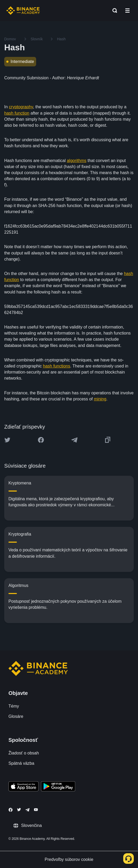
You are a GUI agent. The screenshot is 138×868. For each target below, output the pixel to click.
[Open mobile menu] (127, 11)
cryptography (21, 107)
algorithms (77, 161)
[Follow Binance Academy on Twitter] (19, 810)
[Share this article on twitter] (7, 440)
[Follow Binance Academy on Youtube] (36, 810)
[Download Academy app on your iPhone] (24, 787)
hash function (17, 113)
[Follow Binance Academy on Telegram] (27, 810)
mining (100, 399)
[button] (127, 11)
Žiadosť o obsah (24, 753)
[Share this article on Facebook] (41, 440)
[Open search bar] (113, 11)
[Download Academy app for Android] (58, 787)
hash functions (57, 366)
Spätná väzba (21, 763)
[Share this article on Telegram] (74, 440)
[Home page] (23, 11)
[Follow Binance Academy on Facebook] (11, 810)
